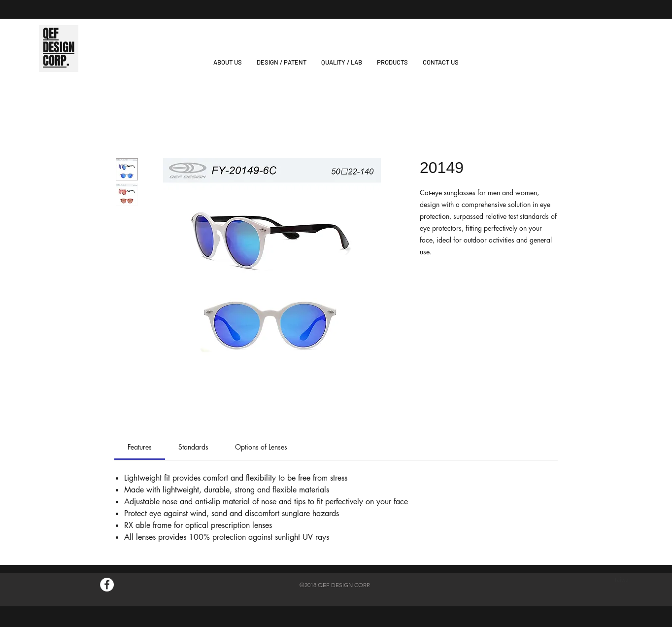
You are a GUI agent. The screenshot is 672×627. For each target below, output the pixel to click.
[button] (392, 62)
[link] (140, 447)
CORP (55, 61)
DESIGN (59, 47)
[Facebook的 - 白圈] (107, 585)
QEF (51, 34)
